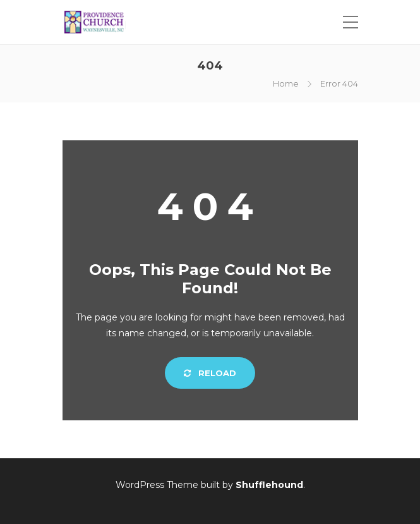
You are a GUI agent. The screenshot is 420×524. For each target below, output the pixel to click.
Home (286, 83)
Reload (210, 373)
